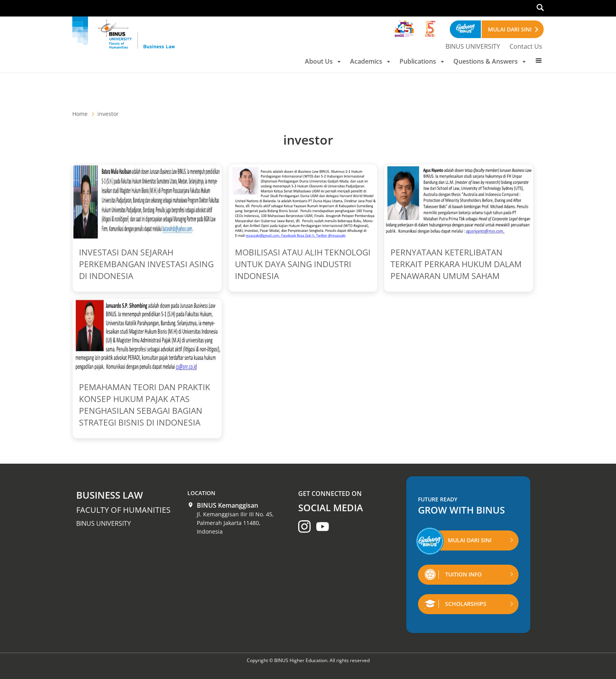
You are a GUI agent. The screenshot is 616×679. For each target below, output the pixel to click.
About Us (323, 61)
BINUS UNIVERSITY (473, 46)
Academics (370, 61)
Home (80, 114)
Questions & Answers (489, 61)
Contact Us (526, 46)
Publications (422, 61)
